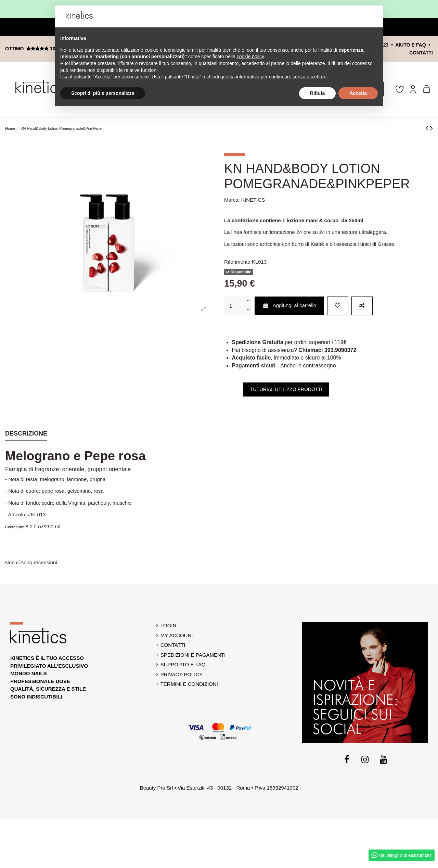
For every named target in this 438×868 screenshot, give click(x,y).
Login (169, 625)
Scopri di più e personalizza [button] (103, 93)
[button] (374, 16)
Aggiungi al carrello (289, 305)
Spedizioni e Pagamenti (193, 655)
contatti (421, 53)
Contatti (173, 645)
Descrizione (26, 433)
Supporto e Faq (183, 664)
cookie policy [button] (250, 56)
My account (178, 635)
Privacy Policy (182, 674)
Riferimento (237, 262)
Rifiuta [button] (318, 93)
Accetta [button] (358, 93)
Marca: (232, 200)
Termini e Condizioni (189, 684)
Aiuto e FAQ (410, 45)
